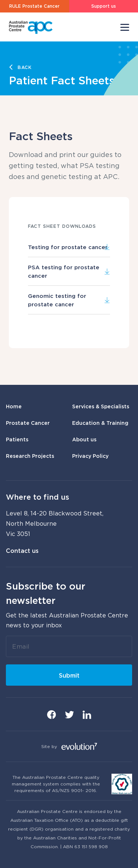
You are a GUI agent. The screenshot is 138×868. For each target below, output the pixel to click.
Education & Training (100, 423)
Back (25, 67)
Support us (104, 6)
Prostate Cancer (28, 423)
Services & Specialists (101, 406)
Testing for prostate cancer (69, 247)
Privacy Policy (90, 456)
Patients (17, 439)
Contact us (22, 551)
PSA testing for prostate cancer (69, 271)
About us (84, 439)
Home (14, 406)
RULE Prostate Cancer (34, 6)
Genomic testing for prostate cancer (69, 300)
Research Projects (30, 456)
